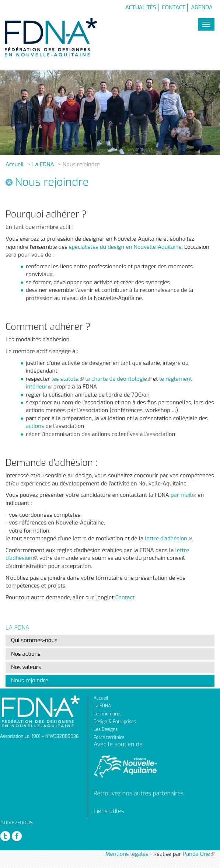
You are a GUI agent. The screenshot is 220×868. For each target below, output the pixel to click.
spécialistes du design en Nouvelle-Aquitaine (125, 247)
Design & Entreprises (115, 722)
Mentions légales (127, 854)
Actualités (141, 7)
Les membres (108, 714)
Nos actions (26, 654)
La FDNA (43, 164)
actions (35, 426)
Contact (174, 7)
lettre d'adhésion (168, 538)
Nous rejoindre (30, 680)
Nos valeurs (26, 667)
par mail (183, 495)
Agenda (202, 7)
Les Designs (106, 729)
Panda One (199, 854)
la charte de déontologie (118, 379)
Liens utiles (109, 811)
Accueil (15, 164)
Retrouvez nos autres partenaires (139, 793)
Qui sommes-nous (34, 640)
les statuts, (68, 379)
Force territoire (109, 738)
